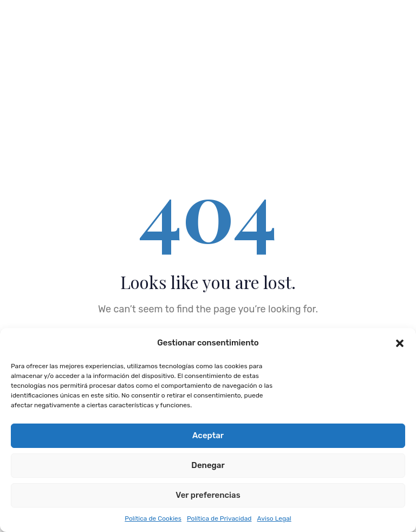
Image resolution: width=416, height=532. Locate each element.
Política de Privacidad (219, 518)
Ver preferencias (208, 495)
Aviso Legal (274, 518)
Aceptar (208, 435)
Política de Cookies (153, 518)
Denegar (208, 465)
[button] (400, 343)
